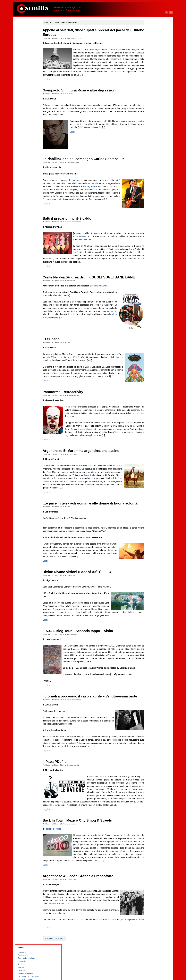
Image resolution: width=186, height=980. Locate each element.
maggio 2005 (151, 827)
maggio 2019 (151, 314)
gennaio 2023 (151, 179)
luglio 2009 (150, 675)
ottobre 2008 (151, 702)
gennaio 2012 (151, 583)
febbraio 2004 (151, 873)
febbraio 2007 (151, 763)
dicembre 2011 (152, 586)
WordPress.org (152, 936)
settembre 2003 (152, 889)
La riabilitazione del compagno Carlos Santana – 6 (87, 162)
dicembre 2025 (152, 72)
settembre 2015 (152, 448)
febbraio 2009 (151, 690)
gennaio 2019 (151, 326)
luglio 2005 (150, 821)
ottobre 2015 (151, 445)
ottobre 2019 (151, 298)
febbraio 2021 (151, 249)
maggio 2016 (151, 424)
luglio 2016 (150, 418)
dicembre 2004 (152, 843)
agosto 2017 (150, 378)
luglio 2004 (150, 858)
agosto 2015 (150, 451)
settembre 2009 (152, 668)
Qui (56, 364)
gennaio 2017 (151, 399)
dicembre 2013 (152, 512)
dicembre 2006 (152, 769)
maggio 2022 (151, 204)
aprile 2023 (150, 170)
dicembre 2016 (152, 402)
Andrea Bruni (88, 321)
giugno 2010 (150, 641)
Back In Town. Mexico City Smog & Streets (81, 851)
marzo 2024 (150, 136)
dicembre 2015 (152, 439)
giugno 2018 (150, 347)
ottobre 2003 (151, 886)
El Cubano (55, 342)
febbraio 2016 (151, 433)
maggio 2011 (151, 607)
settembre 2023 (152, 155)
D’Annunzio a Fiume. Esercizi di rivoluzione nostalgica (27, 146)
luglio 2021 (150, 234)
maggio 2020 (151, 277)
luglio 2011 (150, 601)
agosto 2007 (150, 745)
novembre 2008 (152, 699)
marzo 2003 (150, 907)
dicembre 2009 (152, 659)
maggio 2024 (151, 130)
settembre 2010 (152, 632)
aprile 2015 (150, 463)
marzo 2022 (150, 210)
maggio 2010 (151, 644)
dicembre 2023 (152, 145)
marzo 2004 (150, 870)
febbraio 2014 (151, 506)
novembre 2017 (152, 369)
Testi (72, 346)
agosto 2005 (150, 818)
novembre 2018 (152, 332)
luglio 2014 (150, 491)
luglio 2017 (150, 381)
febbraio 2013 (151, 543)
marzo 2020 (150, 283)
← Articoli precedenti (58, 972)
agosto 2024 (150, 121)
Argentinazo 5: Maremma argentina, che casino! (85, 460)
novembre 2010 (152, 626)
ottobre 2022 (151, 188)
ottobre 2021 (151, 225)
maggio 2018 (151, 350)
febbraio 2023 (151, 176)
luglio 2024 (150, 124)
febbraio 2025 (151, 103)
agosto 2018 (150, 341)
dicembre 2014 (152, 476)
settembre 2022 (152, 191)
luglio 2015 (150, 454)
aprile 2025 (150, 96)
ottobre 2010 (151, 629)
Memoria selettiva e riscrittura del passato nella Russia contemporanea (29, 91)
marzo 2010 (150, 650)
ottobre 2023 (151, 152)
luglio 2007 (150, 748)
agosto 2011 (150, 598)
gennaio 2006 (151, 803)
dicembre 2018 (152, 329)
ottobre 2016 (151, 408)
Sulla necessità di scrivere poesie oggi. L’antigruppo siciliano (29, 213)
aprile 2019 (150, 317)
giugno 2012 (150, 567)
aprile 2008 (150, 720)
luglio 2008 (150, 711)
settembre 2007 (152, 742)
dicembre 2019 (152, 292)
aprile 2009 (150, 684)
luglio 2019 (150, 308)
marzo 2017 (150, 393)
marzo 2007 (150, 760)
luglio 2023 (150, 161)
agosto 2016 (150, 415)
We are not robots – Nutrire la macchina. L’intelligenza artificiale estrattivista (30, 253)
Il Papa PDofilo (58, 789)
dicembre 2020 (152, 256)
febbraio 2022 (151, 213)
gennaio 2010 (151, 656)
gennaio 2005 (151, 840)
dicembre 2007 (152, 733)
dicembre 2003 (152, 879)
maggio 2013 (151, 534)
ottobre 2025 (151, 78)
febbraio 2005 (151, 837)
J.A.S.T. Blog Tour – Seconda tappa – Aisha (82, 654)
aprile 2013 (150, 537)
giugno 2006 (150, 788)
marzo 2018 (150, 356)
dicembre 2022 (152, 182)
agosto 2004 (150, 855)
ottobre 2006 (151, 775)
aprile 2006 (150, 794)
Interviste (74, 97)
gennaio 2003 (151, 913)
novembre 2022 (152, 185)
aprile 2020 (150, 280)
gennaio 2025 (151, 106)
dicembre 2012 (152, 549)
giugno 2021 (150, 237)
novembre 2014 (152, 479)
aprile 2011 (150, 610)
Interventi (22, 28)
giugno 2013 (150, 531)
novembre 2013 (152, 515)
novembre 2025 (152, 75)
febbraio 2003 (151, 910)
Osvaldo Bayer (94, 937)
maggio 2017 (151, 387)
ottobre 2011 (151, 592)
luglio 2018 (150, 344)
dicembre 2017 (152, 366)
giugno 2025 (150, 90)
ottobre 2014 (151, 482)
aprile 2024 (150, 133)
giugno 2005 (150, 824)
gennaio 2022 (151, 216)
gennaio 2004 (151, 876)
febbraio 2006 (151, 800)
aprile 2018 (150, 353)
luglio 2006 (150, 785)
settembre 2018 (152, 338)
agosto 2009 (150, 671)
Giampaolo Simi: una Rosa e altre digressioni (83, 93)
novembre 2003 (152, 882)
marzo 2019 (150, 320)
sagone (78, 183)
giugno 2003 (150, 898)
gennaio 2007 (151, 766)
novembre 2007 (152, 736)
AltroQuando (23, 62)
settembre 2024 (152, 118)
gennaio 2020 (151, 289)
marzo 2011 (150, 613)
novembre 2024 (152, 112)
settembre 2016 (152, 412)
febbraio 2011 (151, 616)
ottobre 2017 (151, 372)
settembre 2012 (152, 558)
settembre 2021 (152, 228)
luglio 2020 (150, 271)
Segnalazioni (75, 658)
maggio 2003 (151, 901)
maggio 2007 (151, 754)
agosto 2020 (150, 268)
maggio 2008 (151, 717)
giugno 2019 (150, 311)
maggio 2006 (151, 791)
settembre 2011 (152, 595)
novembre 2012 (152, 552)
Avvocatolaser (88, 240)
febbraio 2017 (151, 396)
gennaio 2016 (151, 436)
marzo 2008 (150, 723)
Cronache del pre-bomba (29, 53)
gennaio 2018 (151, 363)
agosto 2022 (150, 194)
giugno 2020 (150, 274)
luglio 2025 (150, 87)
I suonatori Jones (77, 166)
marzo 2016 (150, 430)
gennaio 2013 (151, 546)
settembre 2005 (152, 815)
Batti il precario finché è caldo (71, 222)
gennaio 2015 (151, 473)
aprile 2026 (150, 60)
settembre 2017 (152, 375)
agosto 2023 (150, 158)
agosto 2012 (150, 561)
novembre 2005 (152, 809)
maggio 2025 (151, 93)
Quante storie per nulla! (28, 75)
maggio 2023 (151, 167)
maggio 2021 (151, 240)
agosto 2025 (150, 84)
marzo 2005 (150, 834)
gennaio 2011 (151, 619)
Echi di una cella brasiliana (29, 225)
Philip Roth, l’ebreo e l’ (29, 161)
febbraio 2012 (151, 580)
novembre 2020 (152, 259)
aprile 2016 (150, 427)
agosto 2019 (150, 304)
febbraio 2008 (151, 727)
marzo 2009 (150, 687)
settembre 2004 (152, 852)
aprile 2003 (150, 904)
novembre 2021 (152, 222)
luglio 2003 (150, 895)
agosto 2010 (150, 635)
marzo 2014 (150, 503)
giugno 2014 (150, 494)
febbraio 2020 (151, 286)
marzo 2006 (150, 797)
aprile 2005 (150, 831)
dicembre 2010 (152, 623)
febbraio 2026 (151, 66)
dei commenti (153, 933)
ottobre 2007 (151, 739)
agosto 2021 (150, 231)
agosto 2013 (150, 525)
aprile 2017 (150, 390)
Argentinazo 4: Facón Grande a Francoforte (82, 910)
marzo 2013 (150, 540)
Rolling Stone (108, 190)
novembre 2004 (152, 846)
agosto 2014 (150, 488)
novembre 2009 (152, 662)
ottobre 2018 (151, 335)
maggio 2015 (151, 460)
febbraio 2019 (151, 323)
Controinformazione (78, 38)
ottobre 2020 (151, 262)
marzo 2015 (150, 467)
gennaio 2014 (151, 509)
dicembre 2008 (152, 696)
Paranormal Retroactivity (67, 398)
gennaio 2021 (151, 252)
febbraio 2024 (151, 139)
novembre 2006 (152, 772)
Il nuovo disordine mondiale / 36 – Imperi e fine (30, 103)
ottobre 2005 (151, 812)
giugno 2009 (150, 678)
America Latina (76, 464)
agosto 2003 (150, 892)
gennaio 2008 (151, 730)
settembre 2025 (152, 81)
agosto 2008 (150, 708)
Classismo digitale (26, 185)
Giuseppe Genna (104, 289)
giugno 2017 (150, 384)
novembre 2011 (152, 589)
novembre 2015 (152, 442)
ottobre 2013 (151, 519)
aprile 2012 (150, 574)
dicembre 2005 (152, 806)
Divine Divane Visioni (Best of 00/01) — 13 (81, 592)
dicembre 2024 (152, 109)
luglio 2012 (150, 564)
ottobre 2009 (151, 665)
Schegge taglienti (77, 402)
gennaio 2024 (151, 142)
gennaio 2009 (151, 693)
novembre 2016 (152, 405)
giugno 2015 (150, 457)
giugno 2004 (150, 861)
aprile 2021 (150, 243)
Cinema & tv (75, 595)
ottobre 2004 (151, 849)
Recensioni (74, 284)
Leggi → (50, 82)
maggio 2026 (151, 57)
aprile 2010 (150, 647)
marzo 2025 (150, 100)
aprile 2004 (150, 867)
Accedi (148, 926)
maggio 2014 (151, 497)
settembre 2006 (152, 779)
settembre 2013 (152, 522)
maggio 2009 (151, 681)
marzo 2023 (150, 173)
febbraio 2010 (151, 653)
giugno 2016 (150, 421)
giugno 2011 (150, 604)
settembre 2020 (152, 265)
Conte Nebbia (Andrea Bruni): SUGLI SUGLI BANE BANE (93, 280)
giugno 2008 (150, 714)
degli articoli (153, 929)
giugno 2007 (150, 751)
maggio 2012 (151, 571)
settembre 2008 (152, 705)
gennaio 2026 (151, 69)
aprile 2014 (150, 500)
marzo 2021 (150, 246)
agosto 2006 (150, 782)
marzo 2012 (150, 577)
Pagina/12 (52, 934)
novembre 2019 (152, 295)
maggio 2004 (151, 864)
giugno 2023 (150, 164)
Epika (72, 298)
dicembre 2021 (152, 219)
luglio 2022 (150, 197)
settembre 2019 (152, 301)
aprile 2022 (150, 207)
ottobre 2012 (151, 555)
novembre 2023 (152, 148)
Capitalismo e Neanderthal (29, 81)
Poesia (21, 44)
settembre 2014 (152, 485)
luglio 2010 (150, 638)
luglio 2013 (150, 528)
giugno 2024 (150, 127)
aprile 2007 (150, 757)
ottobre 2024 (151, 115)
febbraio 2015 (151, 470)
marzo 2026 (150, 63)
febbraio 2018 (151, 360)
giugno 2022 (150, 200)
